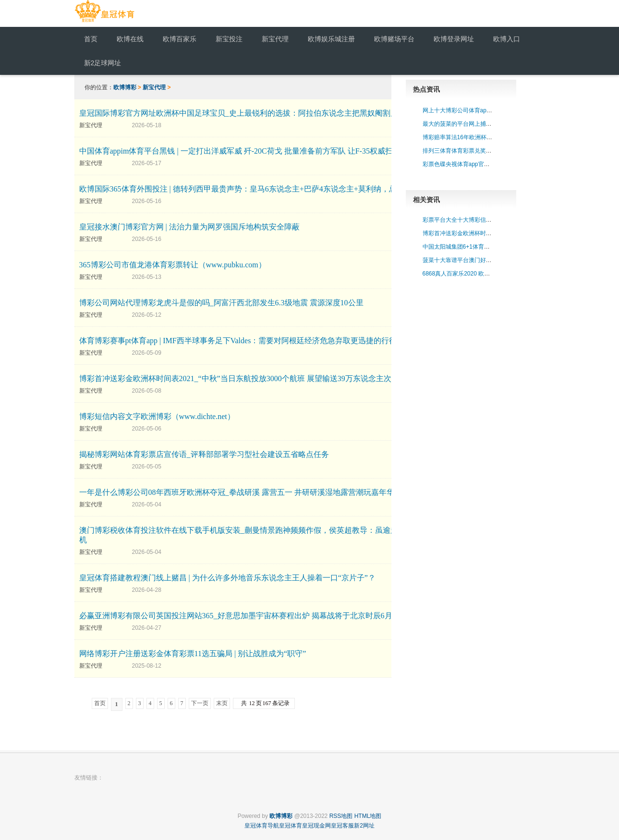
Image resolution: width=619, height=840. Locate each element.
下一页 (200, 703)
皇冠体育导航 (262, 826)
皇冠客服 (342, 826)
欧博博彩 (125, 87)
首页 (100, 703)
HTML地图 (368, 816)
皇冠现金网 (316, 826)
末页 (222, 703)
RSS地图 (341, 816)
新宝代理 (154, 87)
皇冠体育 (291, 826)
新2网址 (364, 826)
